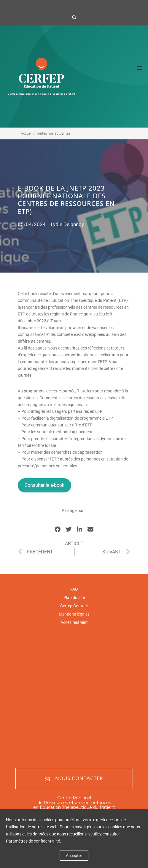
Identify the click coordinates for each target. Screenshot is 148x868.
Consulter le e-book (44, 485)
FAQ (74, 589)
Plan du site (74, 598)
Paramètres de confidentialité (33, 841)
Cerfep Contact (74, 606)
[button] (58, 530)
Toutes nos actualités (53, 133)
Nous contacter (74, 778)
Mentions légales (74, 614)
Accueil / (28, 133)
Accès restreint (74, 622)
